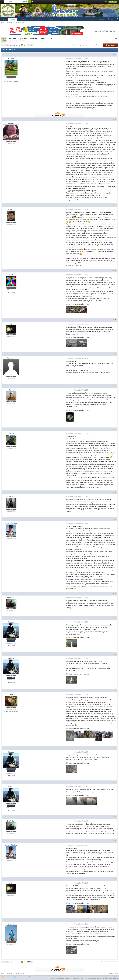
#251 (115, 594)
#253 (115, 654)
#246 (115, 354)
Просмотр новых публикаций (105, 19)
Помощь (31, 977)
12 (19, 45)
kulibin (11, 324)
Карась (11, 622)
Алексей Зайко (11, 523)
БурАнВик (11, 598)
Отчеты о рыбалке (20, 973)
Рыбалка (10, 973)
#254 (115, 691)
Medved (11, 59)
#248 (115, 429)
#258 (115, 841)
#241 (115, 55)
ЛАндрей (11, 123)
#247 (115, 386)
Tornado (11, 209)
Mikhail (11, 434)
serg (11, 695)
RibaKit (13, 41)
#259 (115, 879)
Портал (4, 19)
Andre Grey (11, 497)
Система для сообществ (107, 977)
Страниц (12, 45)
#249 (115, 492)
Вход (106, 2)
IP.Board (116, 977)
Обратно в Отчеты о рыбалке (110, 962)
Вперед (30, 45)
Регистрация (113, 2)
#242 (115, 119)
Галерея (40, 19)
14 (25, 45)
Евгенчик (11, 924)
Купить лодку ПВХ (104, 30)
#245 (115, 320)
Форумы (12, 19)
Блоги (32, 19)
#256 (115, 782)
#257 (115, 817)
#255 (115, 748)
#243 (115, 205)
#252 (115, 618)
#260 (115, 920)
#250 (115, 519)
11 (17, 45)
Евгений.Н (11, 358)
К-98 (11, 275)
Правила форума (113, 973)
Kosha (11, 390)
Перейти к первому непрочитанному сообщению (87, 45)
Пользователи (23, 19)
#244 (115, 271)
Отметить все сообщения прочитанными (15, 977)
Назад (6, 45)
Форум (3, 973)
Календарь (50, 19)
